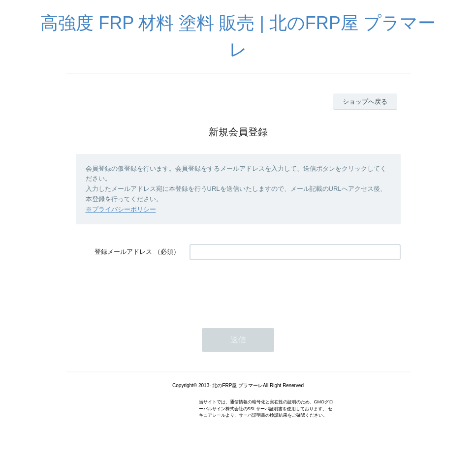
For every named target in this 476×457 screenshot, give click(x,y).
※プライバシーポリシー (121, 209)
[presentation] (264, 289)
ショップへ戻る (365, 102)
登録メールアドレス (123, 252)
